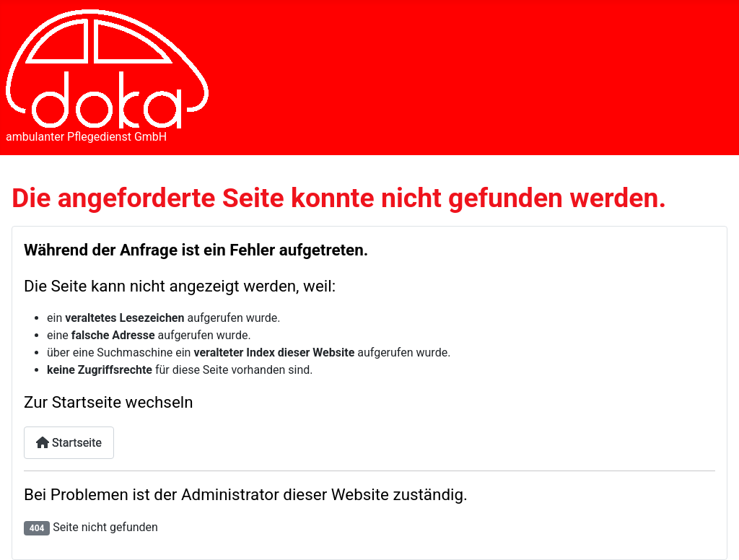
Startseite (69, 443)
